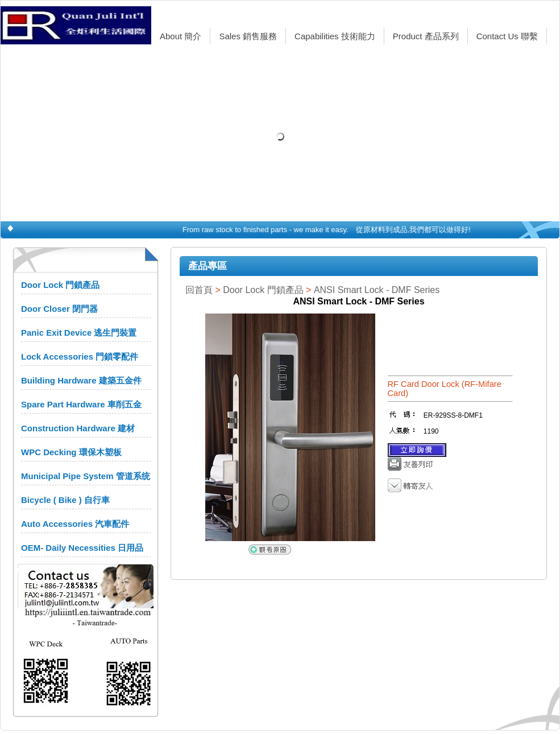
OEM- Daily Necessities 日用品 (82, 548)
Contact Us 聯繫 (507, 36)
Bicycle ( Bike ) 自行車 (65, 500)
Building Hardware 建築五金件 (81, 380)
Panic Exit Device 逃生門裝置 (79, 333)
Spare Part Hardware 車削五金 (81, 404)
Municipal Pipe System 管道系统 (86, 476)
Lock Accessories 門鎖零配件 (80, 356)
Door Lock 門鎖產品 (60, 285)
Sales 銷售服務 (248, 36)
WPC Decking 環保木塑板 (71, 452)
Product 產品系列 (426, 36)
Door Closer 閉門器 (59, 309)
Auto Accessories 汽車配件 (75, 524)
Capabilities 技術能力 (335, 36)
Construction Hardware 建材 (78, 428)
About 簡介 (181, 36)
